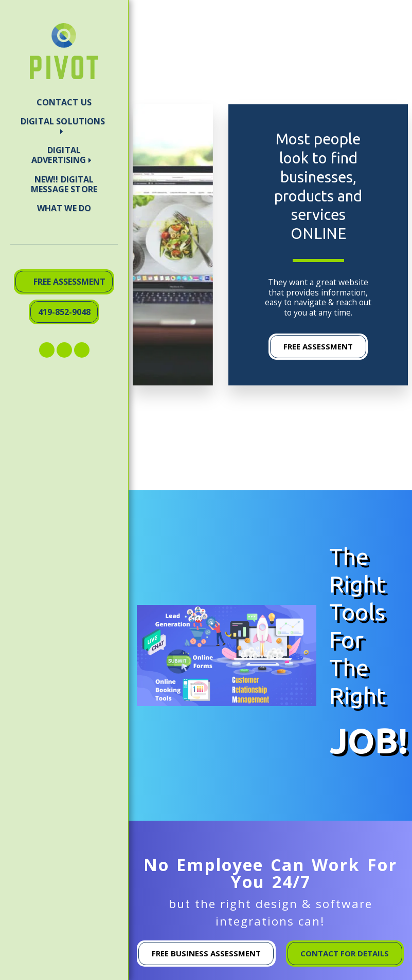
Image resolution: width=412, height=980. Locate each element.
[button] (64, 126)
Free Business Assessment (206, 953)
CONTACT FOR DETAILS (345, 953)
